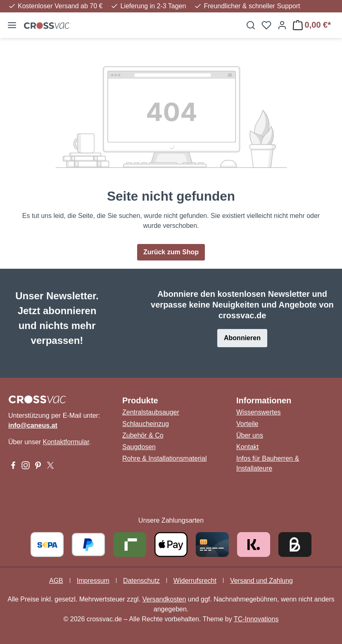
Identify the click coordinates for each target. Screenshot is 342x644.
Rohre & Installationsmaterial (165, 458)
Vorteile (247, 424)
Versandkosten (164, 599)
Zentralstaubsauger (151, 412)
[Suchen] (251, 25)
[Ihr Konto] (282, 25)
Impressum (93, 581)
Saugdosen (139, 447)
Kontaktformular (66, 442)
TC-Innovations (256, 619)
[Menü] (12, 25)
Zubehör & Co (143, 435)
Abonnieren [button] (242, 338)
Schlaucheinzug (146, 424)
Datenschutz (141, 581)
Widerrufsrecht (195, 581)
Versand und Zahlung (261, 581)
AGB (56, 581)
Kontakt (247, 447)
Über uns (250, 435)
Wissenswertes (259, 412)
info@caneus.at (33, 425)
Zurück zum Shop (171, 252)
